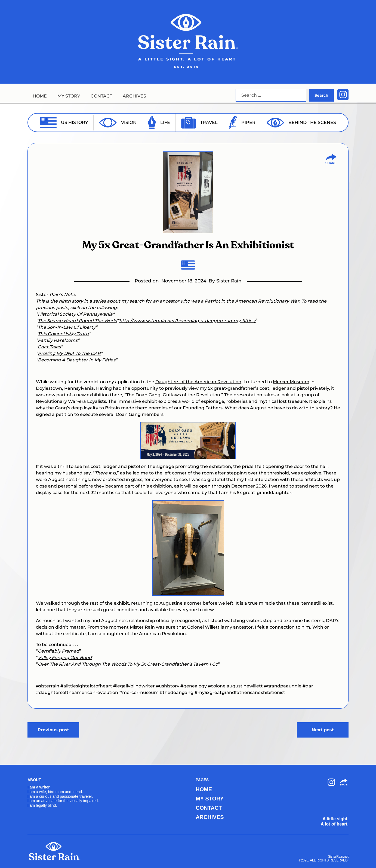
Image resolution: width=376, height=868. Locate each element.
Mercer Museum (291, 382)
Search (321, 95)
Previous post (53, 730)
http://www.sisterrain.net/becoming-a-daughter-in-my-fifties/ (188, 321)
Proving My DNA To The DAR (69, 353)
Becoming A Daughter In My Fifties (77, 360)
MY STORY (69, 96)
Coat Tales (49, 347)
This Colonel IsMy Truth (63, 334)
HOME (40, 96)
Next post (323, 730)
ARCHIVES (134, 96)
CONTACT (101, 96)
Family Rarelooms (58, 340)
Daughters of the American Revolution (198, 382)
